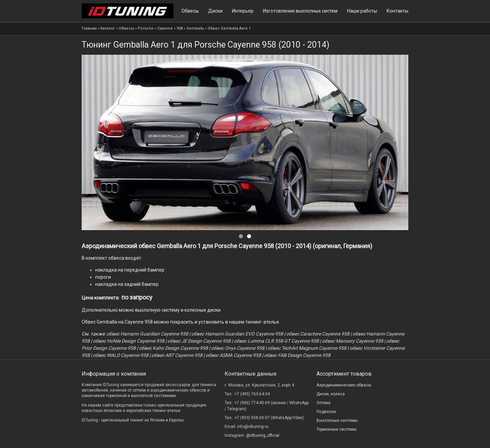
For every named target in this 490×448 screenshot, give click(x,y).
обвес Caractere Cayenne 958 (318, 334)
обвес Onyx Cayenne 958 (238, 348)
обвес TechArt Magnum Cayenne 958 (307, 348)
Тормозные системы (337, 429)
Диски (215, 11)
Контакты (397, 11)
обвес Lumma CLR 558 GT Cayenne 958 (276, 341)
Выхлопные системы (337, 420)
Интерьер (243, 11)
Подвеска (326, 412)
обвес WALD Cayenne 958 (121, 355)
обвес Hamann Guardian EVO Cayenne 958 (237, 334)
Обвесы (190, 11)
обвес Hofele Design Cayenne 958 (129, 341)
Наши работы (362, 11)
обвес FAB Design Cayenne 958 (297, 355)
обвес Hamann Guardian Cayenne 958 (147, 334)
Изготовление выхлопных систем (300, 11)
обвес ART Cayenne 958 (177, 355)
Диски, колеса (331, 394)
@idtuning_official (263, 435)
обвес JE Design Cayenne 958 (199, 341)
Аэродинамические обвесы (344, 385)
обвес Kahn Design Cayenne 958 (173, 348)
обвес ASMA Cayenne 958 (233, 355)
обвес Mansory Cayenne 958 (353, 341)
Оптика (323, 403)
